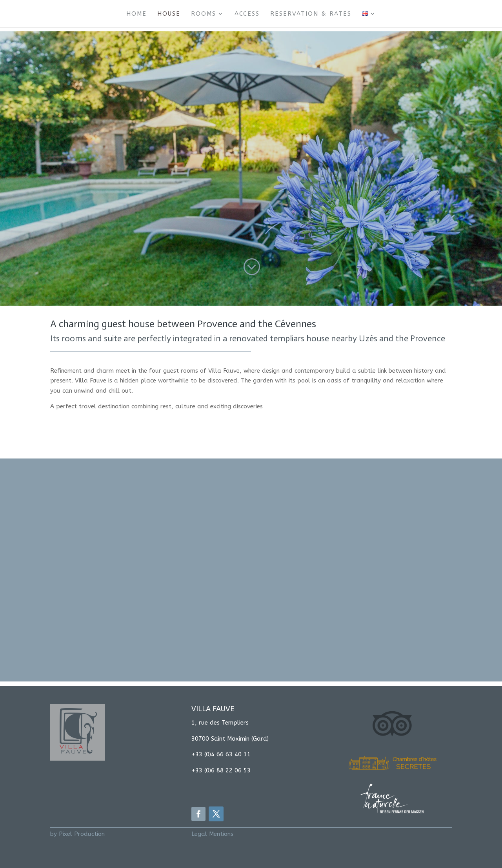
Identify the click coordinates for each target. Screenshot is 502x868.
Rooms (204, 14)
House (169, 14)
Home (136, 14)
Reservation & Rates (311, 14)
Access (247, 14)
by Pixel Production (77, 834)
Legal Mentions (212, 834)
